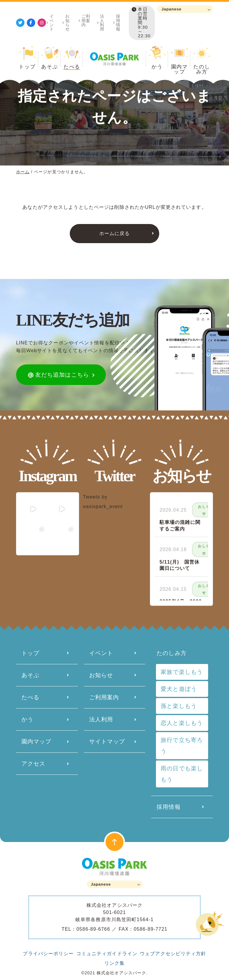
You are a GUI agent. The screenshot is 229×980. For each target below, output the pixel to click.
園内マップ (37, 741)
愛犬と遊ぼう (179, 689)
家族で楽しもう (182, 672)
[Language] (185, 9)
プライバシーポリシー (48, 954)
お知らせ (68, 22)
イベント (52, 22)
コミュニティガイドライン (107, 954)
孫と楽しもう (179, 706)
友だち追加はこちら (59, 375)
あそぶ (30, 675)
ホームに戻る (115, 233)
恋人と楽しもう (182, 723)
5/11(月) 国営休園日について (180, 565)
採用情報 (118, 22)
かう (27, 719)
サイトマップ (107, 741)
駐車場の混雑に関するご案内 (180, 526)
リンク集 (114, 963)
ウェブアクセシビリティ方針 (173, 954)
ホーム (23, 172)
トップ (30, 653)
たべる (30, 697)
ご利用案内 (86, 20)
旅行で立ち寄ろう (182, 746)
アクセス (33, 764)
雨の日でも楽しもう (182, 774)
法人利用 (102, 22)
